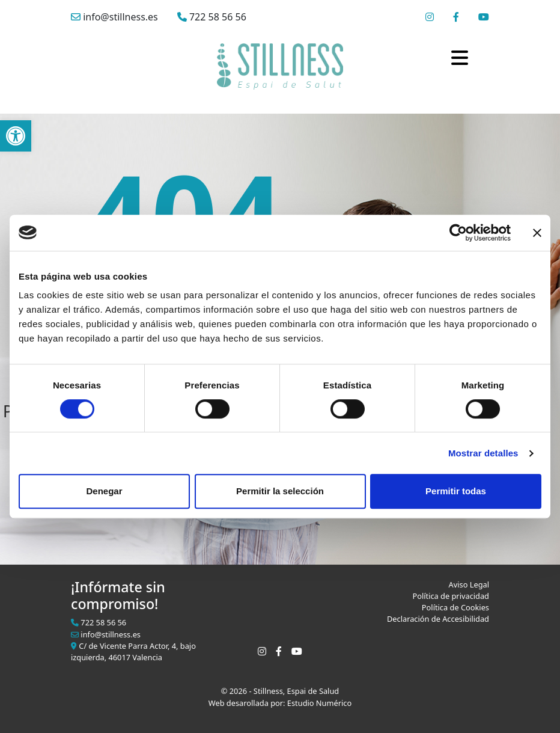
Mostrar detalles (483, 453)
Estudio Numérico (319, 703)
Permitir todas (456, 491)
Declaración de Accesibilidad (438, 619)
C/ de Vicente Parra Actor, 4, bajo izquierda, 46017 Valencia (133, 652)
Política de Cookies (455, 607)
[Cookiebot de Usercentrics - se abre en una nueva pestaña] (458, 233)
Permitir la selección (280, 491)
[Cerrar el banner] (537, 233)
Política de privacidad (451, 596)
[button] (16, 136)
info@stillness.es (114, 17)
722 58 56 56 (212, 17)
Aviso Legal (469, 584)
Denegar (104, 491)
